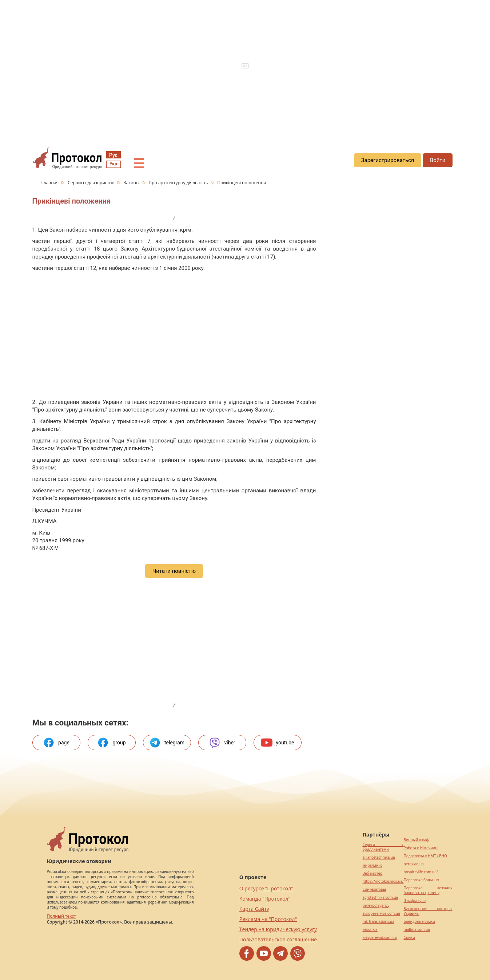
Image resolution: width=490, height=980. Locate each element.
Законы (132, 183)
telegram (167, 743)
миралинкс (373, 865)
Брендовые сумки (419, 922)
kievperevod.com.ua (380, 938)
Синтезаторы (374, 890)
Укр (113, 164)
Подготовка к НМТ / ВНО (425, 856)
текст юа (370, 930)
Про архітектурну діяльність (179, 183)
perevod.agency (376, 906)
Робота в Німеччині (421, 848)
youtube (278, 743)
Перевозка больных (421, 880)
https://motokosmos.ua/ (383, 881)
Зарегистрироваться (388, 160)
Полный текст (61, 916)
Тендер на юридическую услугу (278, 929)
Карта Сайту (254, 909)
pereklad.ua (414, 864)
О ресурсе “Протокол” (266, 888)
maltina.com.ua (417, 930)
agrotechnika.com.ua (381, 898)
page (56, 743)
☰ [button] (139, 164)
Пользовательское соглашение (278, 939)
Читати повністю (174, 571)
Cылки (409, 938)
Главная (51, 183)
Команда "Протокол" (265, 899)
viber (222, 743)
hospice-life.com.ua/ (421, 872)
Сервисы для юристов (91, 183)
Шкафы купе (415, 901)
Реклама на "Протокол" (268, 919)
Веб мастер (373, 873)
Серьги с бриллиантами (383, 847)
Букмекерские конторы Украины (428, 911)
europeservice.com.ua (381, 914)
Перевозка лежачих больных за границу (428, 890)
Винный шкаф (416, 840)
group (111, 743)
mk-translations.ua (379, 922)
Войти (438, 160)
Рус (113, 155)
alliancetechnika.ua (379, 857)
